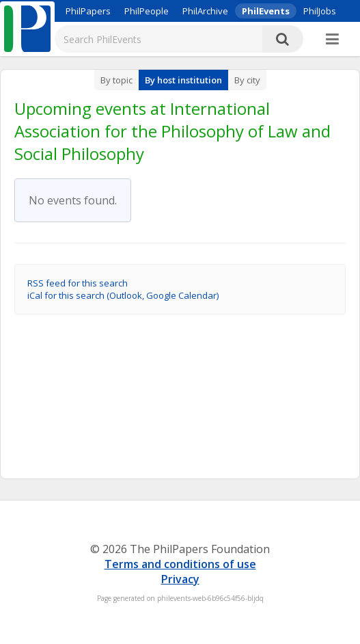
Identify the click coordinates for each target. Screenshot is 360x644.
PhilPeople (147, 11)
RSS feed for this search (78, 283)
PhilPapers (88, 11)
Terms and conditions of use (180, 564)
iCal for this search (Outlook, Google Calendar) (123, 295)
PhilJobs (320, 11)
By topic (116, 80)
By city (247, 80)
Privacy (180, 579)
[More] (332, 40)
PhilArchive (205, 11)
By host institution (183, 80)
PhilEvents (266, 11)
